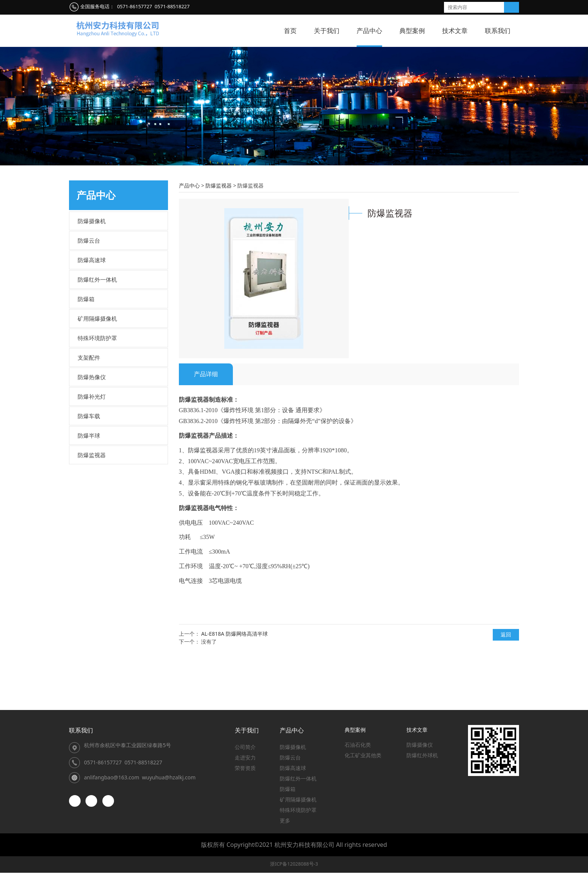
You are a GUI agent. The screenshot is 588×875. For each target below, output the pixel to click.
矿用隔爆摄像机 (97, 365)
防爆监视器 (92, 502)
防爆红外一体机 (97, 326)
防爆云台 (89, 287)
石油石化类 (358, 747)
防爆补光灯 (92, 443)
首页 (290, 31)
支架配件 (89, 404)
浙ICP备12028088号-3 (294, 866)
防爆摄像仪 (420, 747)
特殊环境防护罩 (97, 385)
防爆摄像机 (92, 268)
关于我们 (327, 31)
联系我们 (498, 31)
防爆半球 (89, 482)
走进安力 (245, 760)
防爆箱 (86, 346)
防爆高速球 (92, 307)
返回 (506, 681)
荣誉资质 (245, 770)
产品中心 (369, 31)
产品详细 (206, 421)
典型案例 (412, 31)
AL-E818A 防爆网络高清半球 (234, 680)
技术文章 (455, 31)
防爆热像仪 (92, 424)
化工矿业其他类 (363, 757)
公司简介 (245, 749)
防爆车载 (89, 463)
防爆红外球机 (422, 757)
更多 (285, 823)
